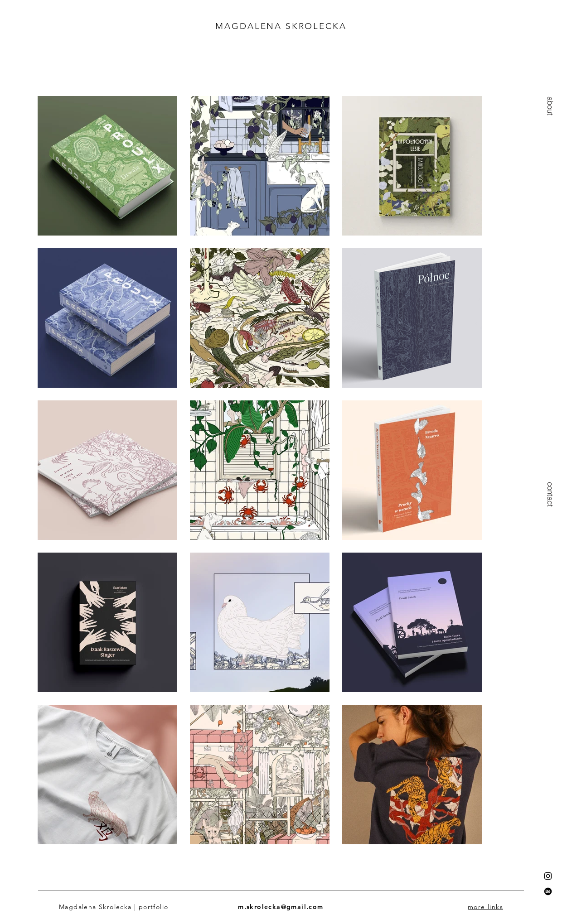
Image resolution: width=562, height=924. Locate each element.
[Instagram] (548, 876)
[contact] (551, 494)
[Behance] (548, 891)
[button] (551, 106)
